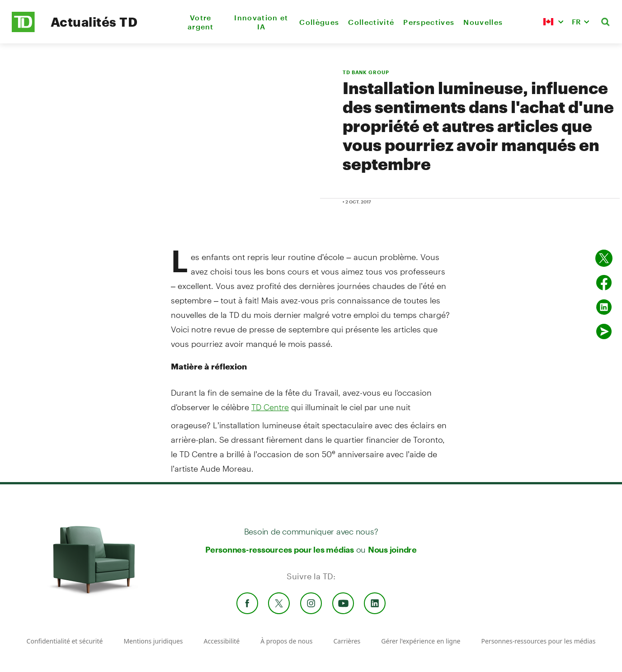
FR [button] (576, 21)
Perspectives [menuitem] (429, 22)
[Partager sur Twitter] (604, 258)
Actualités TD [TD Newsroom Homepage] (94, 22)
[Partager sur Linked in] (604, 307)
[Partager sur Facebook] (604, 283)
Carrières (347, 641)
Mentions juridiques (153, 641)
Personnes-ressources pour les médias (280, 549)
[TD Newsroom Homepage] (23, 30)
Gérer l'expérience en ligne (421, 641)
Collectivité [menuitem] (371, 22)
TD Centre (270, 407)
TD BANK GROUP (366, 72)
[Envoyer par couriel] (604, 331)
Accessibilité (222, 641)
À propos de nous (286, 641)
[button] (553, 22)
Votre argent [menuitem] (201, 22)
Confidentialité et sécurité (65, 641)
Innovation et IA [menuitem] (261, 22)
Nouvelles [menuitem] (483, 22)
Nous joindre (392, 549)
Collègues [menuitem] (319, 22)
